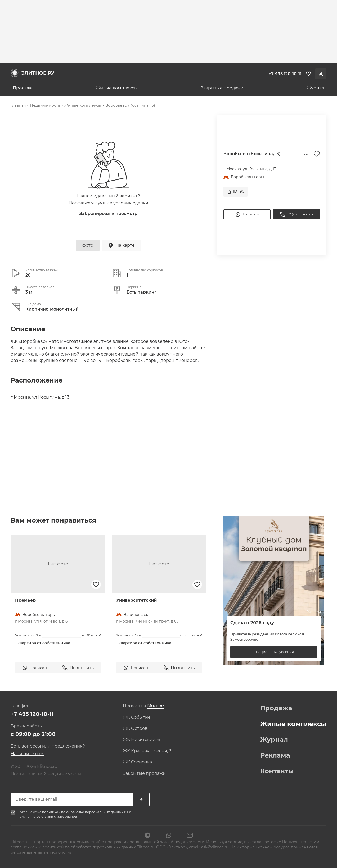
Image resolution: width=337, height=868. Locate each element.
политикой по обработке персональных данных (83, 812)
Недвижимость (45, 105)
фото (88, 245)
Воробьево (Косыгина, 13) (130, 105)
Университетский (136, 600)
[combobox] (156, 706)
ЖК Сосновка (137, 762)
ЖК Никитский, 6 (141, 740)
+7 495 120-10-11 (32, 714)
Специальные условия (274, 652)
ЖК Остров (135, 728)
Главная (18, 105)
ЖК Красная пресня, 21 (148, 751)
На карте (121, 245)
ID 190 (235, 191)
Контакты (277, 771)
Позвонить (78, 668)
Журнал (316, 88)
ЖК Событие (137, 717)
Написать (247, 214)
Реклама (275, 755)
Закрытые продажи (222, 88)
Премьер (25, 600)
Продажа (23, 88)
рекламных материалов (57, 817)
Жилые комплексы (117, 88)
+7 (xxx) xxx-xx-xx (296, 214)
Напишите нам (27, 754)
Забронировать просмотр (108, 213)
